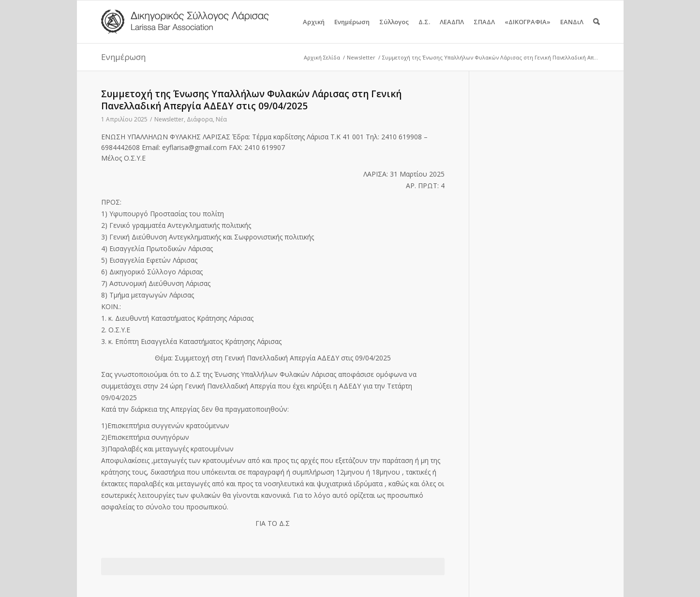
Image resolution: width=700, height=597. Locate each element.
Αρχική (314, 30)
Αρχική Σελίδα (322, 57)
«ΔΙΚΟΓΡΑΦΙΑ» (528, 30)
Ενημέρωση (352, 30)
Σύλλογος (394, 30)
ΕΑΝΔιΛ (572, 30)
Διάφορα (200, 119)
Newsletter (361, 57)
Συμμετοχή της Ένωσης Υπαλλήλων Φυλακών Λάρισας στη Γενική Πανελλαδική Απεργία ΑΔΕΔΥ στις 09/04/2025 (251, 100)
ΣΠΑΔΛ (484, 30)
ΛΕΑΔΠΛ (452, 30)
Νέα (221, 119)
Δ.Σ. (424, 30)
